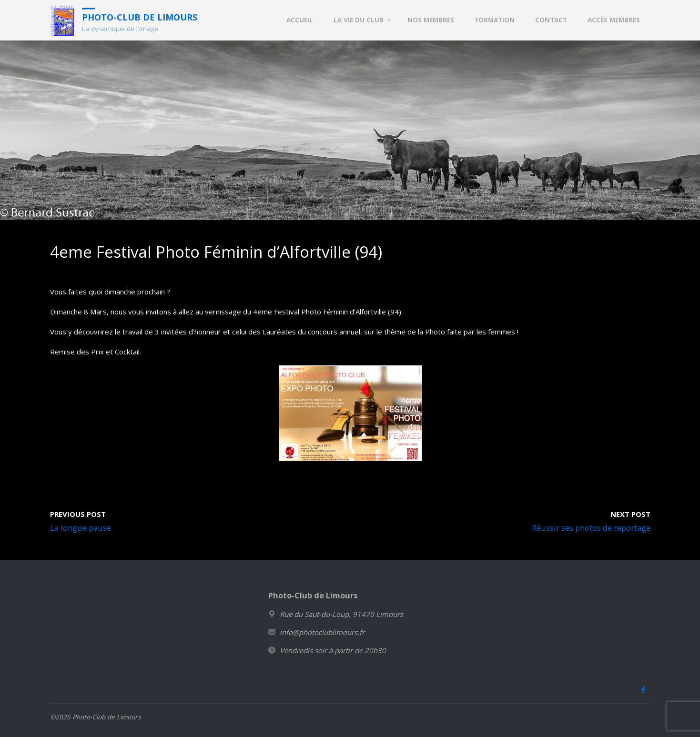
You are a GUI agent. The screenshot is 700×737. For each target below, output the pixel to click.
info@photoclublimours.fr (322, 632)
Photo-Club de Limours (140, 17)
